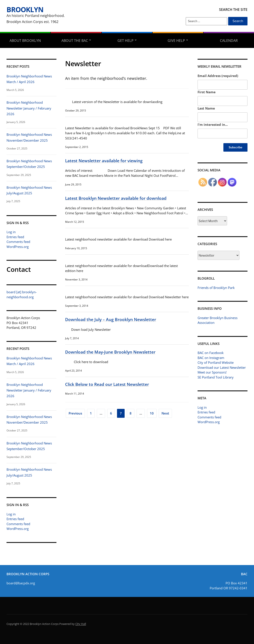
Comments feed (18, 242)
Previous (75, 413)
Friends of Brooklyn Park (216, 288)
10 (152, 413)
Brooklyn (25, 9)
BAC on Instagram (211, 358)
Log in (11, 232)
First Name (207, 92)
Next (165, 413)
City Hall (81, 624)
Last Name (206, 108)
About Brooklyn (25, 41)
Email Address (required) (218, 76)
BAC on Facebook (211, 353)
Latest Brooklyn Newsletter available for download (116, 198)
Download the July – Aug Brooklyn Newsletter (111, 319)
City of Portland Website (216, 362)
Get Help (125, 41)
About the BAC (75, 41)
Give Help (176, 41)
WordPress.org (18, 247)
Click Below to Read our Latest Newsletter (107, 384)
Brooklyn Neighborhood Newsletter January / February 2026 (29, 108)
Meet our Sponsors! (212, 372)
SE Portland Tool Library (216, 377)
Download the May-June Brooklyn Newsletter (110, 352)
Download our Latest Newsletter (222, 367)
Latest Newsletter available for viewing (104, 161)
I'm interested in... (213, 125)
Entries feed (15, 237)
